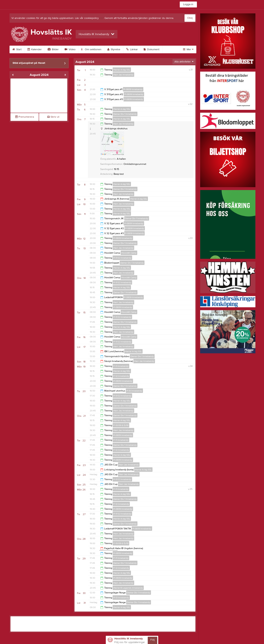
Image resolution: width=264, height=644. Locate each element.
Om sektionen (91, 49)
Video (70, 49)
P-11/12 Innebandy (122, 258)
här (101, 18)
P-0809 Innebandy (133, 89)
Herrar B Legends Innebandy (128, 588)
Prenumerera (25, 117)
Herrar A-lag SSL (122, 70)
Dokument (152, 49)
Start (17, 49)
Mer (188, 49)
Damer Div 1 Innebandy (125, 114)
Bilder (53, 49)
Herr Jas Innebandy (123, 75)
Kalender (35, 49)
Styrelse (114, 49)
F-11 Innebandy (121, 366)
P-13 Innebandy (121, 598)
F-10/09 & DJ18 (121, 425)
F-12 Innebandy (121, 376)
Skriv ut (53, 117)
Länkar (132, 49)
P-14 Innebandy (134, 391)
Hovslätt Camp (129, 253)
